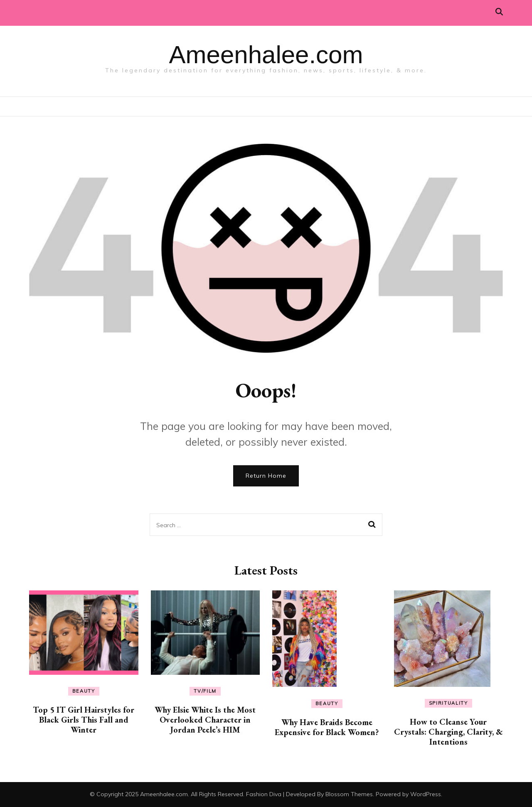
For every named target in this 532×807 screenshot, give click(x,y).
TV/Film (205, 691)
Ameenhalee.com (266, 55)
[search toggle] (499, 12)
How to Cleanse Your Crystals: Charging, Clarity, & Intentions (448, 732)
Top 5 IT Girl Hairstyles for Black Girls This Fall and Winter (84, 720)
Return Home (266, 476)
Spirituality (448, 703)
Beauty (84, 691)
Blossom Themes (349, 794)
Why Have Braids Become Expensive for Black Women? (327, 727)
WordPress (426, 794)
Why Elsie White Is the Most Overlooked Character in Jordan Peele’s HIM (205, 720)
